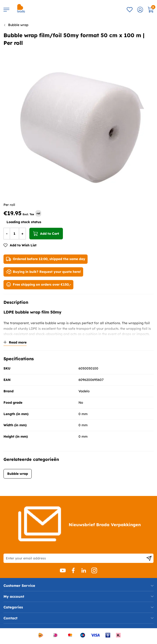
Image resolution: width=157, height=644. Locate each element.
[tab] (78, 586)
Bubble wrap (18, 25)
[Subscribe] (149, 558)
